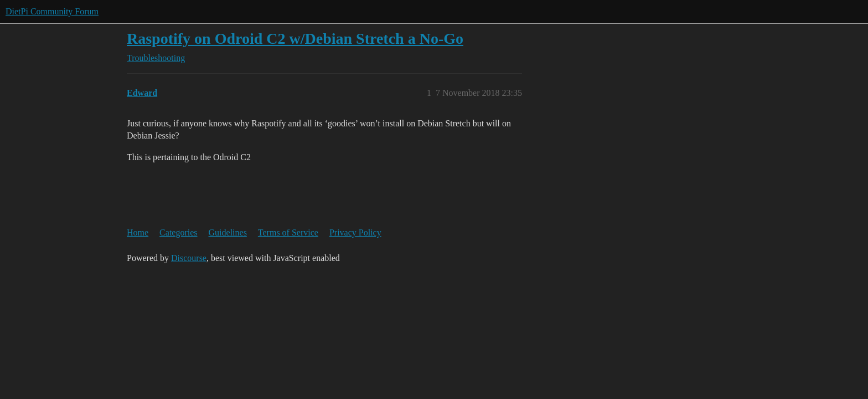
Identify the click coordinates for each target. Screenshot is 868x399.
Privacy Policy (355, 232)
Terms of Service (288, 232)
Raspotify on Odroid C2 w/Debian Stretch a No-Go (295, 39)
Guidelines (228, 232)
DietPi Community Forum (52, 11)
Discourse (189, 258)
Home (138, 232)
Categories (178, 232)
